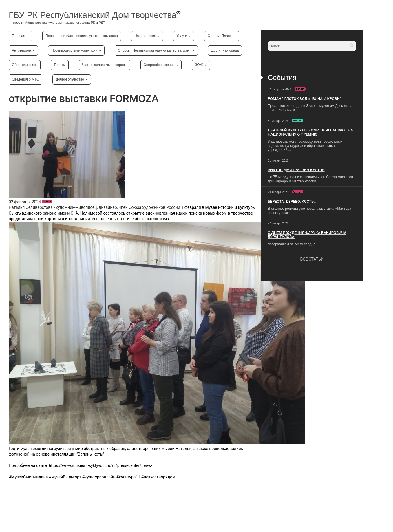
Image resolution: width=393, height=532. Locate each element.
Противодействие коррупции (76, 50)
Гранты (60, 65)
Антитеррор (23, 50)
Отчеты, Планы (222, 36)
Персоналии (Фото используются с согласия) (82, 36)
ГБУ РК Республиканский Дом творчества (93, 15)
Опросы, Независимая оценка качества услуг (156, 50)
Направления (147, 36)
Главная (20, 36)
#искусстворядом (158, 477)
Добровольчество (72, 79)
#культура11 (128, 477)
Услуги (184, 36)
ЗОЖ (201, 65)
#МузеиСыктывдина (28, 477)
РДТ (102, 22)
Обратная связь (25, 65)
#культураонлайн (99, 477)
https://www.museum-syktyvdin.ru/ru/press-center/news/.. (102, 465)
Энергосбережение (161, 65)
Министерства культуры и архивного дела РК (60, 22)
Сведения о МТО (25, 79)
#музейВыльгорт (65, 477)
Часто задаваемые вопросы (105, 65)
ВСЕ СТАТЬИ (312, 259)
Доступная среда (225, 50)
